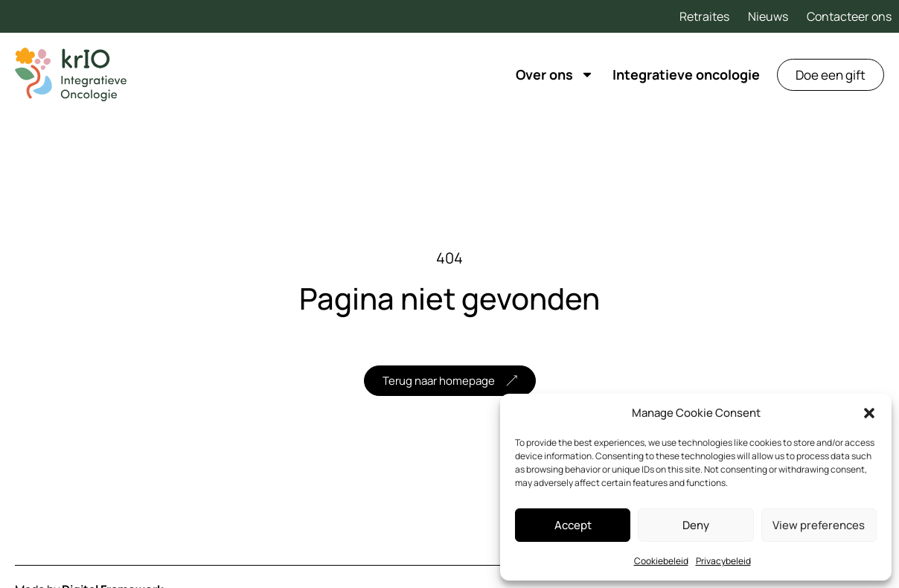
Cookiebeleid (661, 561)
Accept (573, 525)
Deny (696, 525)
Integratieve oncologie (686, 74)
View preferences (819, 525)
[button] (869, 413)
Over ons (555, 74)
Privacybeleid (723, 561)
